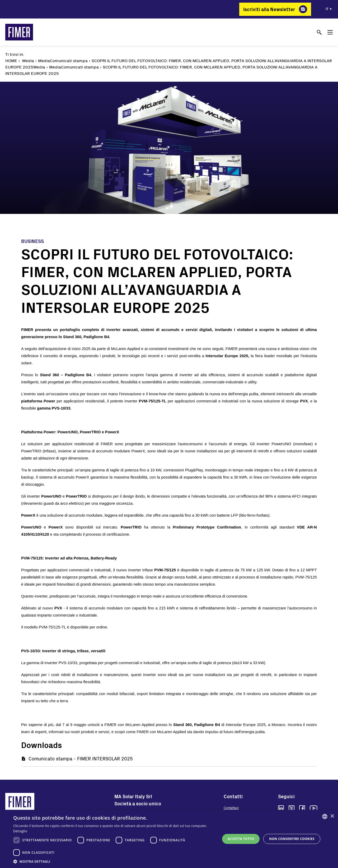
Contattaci (231, 808)
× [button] (332, 816)
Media (28, 60)
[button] (114, 861)
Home (11, 60)
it (327, 9)
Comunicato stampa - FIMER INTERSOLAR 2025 (81, 759)
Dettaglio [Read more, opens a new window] (20, 831)
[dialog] (169, 839)
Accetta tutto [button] (241, 839)
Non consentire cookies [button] (292, 839)
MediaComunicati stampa (63, 60)
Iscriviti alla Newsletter (269, 9)
